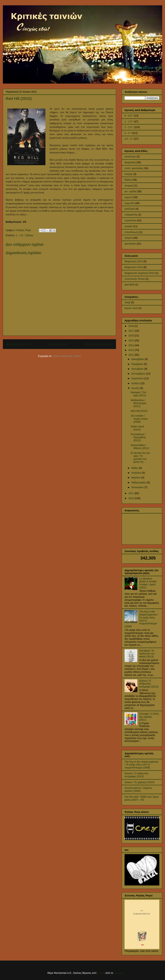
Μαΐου (135, 468)
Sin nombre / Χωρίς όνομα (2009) (139, 419)
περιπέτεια (130, 220)
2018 (132, 326)
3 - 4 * (128, 133)
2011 (132, 493)
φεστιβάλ (130, 285)
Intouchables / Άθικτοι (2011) (140, 447)
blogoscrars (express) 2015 (140, 273)
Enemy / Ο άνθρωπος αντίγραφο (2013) (149, 684)
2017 (132, 331)
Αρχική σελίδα (57, 344)
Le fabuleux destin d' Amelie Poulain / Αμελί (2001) (148, 583)
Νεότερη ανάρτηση (18, 344)
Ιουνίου (136, 388)
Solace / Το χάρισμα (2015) (139, 782)
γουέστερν (130, 157)
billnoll (101, 973)
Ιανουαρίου (138, 487)
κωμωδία (130, 203)
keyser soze (131, 308)
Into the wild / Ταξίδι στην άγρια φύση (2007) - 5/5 (142, 798)
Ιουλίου (136, 383)
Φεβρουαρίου (139, 482)
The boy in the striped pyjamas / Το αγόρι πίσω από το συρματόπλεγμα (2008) (141, 619)
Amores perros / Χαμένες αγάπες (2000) (138, 789)
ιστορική (129, 186)
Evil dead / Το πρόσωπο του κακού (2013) (147, 654)
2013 (132, 350)
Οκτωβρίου (138, 369)
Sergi (127, 302)
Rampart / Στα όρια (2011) (138, 394)
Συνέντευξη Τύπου (135, 279)
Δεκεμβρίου (138, 359)
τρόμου (129, 238)
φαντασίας (130, 244)
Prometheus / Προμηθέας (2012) (138, 437)
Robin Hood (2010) (137, 428)
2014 (132, 345)
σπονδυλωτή (132, 232)
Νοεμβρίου (138, 364)
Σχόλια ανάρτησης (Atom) (67, 356)
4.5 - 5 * (129, 139)
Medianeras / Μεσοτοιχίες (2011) (139, 403)
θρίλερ (29, 235)
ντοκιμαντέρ (131, 215)
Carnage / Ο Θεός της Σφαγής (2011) (149, 717)
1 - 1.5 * (20, 235)
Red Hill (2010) (139, 411)
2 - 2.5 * (129, 127)
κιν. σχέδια (130, 191)
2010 (132, 498)
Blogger (118, 973)
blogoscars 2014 (134, 267)
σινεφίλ (128, 226)
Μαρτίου (136, 478)
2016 (132, 336)
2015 (132, 340)
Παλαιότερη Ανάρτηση (99, 344)
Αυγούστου (138, 378)
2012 (132, 355)
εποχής (129, 174)
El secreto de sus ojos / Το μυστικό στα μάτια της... (140, 457)
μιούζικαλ (130, 209)
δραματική (130, 162)
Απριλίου (137, 473)
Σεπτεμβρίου (139, 374)
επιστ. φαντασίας (134, 168)
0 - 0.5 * (129, 116)
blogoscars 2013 (134, 261)
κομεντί (129, 197)
